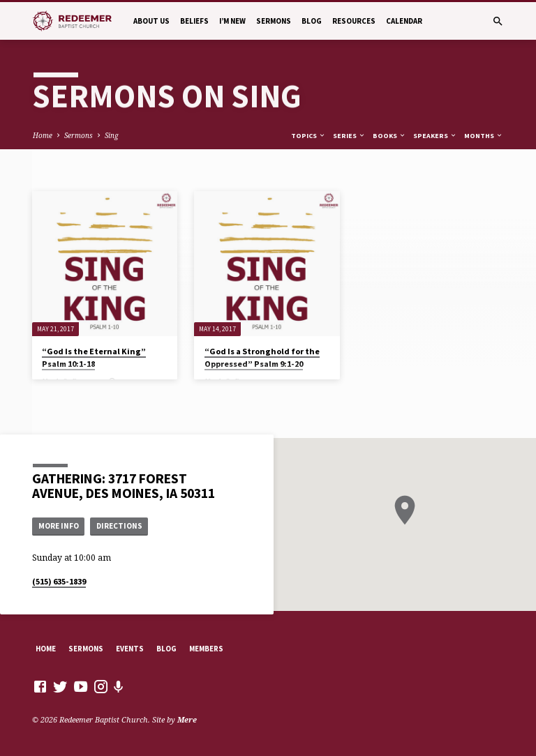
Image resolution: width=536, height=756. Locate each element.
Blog (312, 21)
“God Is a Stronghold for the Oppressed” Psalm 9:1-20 (262, 357)
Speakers (435, 136)
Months (484, 136)
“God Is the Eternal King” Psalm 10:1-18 (94, 357)
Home (43, 135)
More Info (59, 526)
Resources (354, 21)
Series (349, 136)
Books (389, 136)
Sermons (274, 21)
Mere (187, 719)
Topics (308, 136)
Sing (112, 135)
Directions (119, 526)
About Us (151, 21)
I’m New (232, 21)
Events (130, 649)
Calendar (404, 21)
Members (206, 649)
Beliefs (194, 21)
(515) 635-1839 (59, 581)
